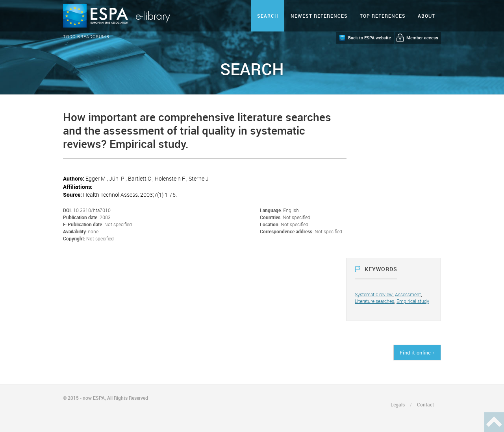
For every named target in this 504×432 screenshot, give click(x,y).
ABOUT (426, 16)
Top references (383, 16)
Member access (422, 38)
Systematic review (374, 294)
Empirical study (413, 301)
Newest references (319, 16)
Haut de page (494, 422)
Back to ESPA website (370, 38)
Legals (398, 404)
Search (268, 16)
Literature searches (374, 301)
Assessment (408, 294)
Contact (425, 404)
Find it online (415, 353)
